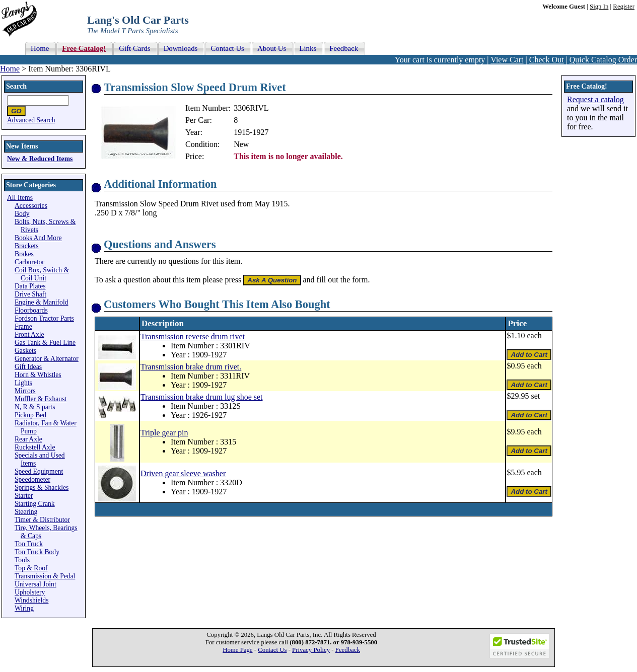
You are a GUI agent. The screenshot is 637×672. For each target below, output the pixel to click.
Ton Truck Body (37, 552)
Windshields (31, 600)
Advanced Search (31, 120)
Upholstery (30, 592)
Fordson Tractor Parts (44, 318)
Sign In (599, 7)
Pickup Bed (30, 415)
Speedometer (32, 479)
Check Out (547, 60)
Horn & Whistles (38, 375)
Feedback (348, 650)
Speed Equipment (39, 471)
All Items (20, 198)
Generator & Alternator (47, 359)
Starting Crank (35, 504)
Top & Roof (31, 568)
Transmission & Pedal (45, 576)
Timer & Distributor (42, 520)
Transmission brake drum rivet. (191, 367)
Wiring (24, 608)
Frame (23, 326)
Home (10, 69)
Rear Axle (28, 439)
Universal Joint (36, 584)
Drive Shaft (30, 294)
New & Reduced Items (40, 159)
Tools (22, 560)
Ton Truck (29, 544)
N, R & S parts (35, 407)
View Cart (507, 60)
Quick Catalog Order (603, 60)
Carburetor (29, 262)
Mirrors (25, 391)
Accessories (31, 206)
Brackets (27, 246)
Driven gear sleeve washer (183, 473)
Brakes (24, 254)
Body (22, 214)
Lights (23, 383)
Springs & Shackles (42, 488)
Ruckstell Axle (35, 447)
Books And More (38, 238)
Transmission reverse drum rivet (193, 337)
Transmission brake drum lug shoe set (202, 397)
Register (624, 7)
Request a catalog (595, 99)
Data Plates (30, 286)
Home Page (237, 650)
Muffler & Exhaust (41, 399)
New (241, 144)
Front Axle (29, 334)
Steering (26, 512)
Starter (24, 496)
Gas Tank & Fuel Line (45, 343)
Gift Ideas (28, 367)
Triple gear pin (164, 433)
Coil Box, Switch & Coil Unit (42, 274)
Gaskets (25, 351)
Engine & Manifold (41, 302)
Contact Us (272, 650)
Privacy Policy (311, 650)
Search (16, 86)
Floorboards (31, 310)
